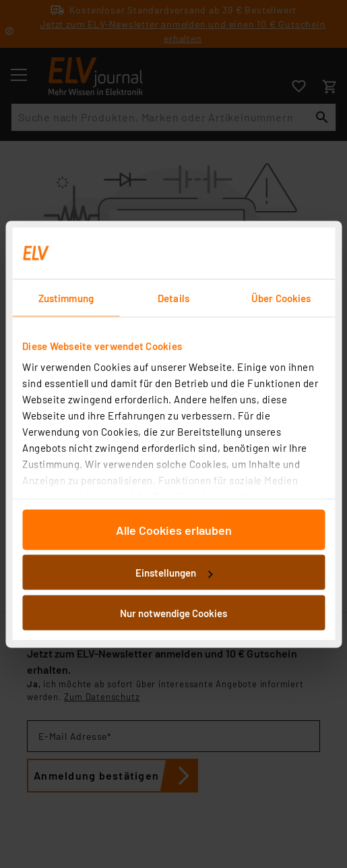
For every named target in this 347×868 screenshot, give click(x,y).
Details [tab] (173, 297)
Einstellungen (174, 573)
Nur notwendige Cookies (173, 612)
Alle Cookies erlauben (174, 529)
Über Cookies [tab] (281, 297)
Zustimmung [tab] (66, 297)
